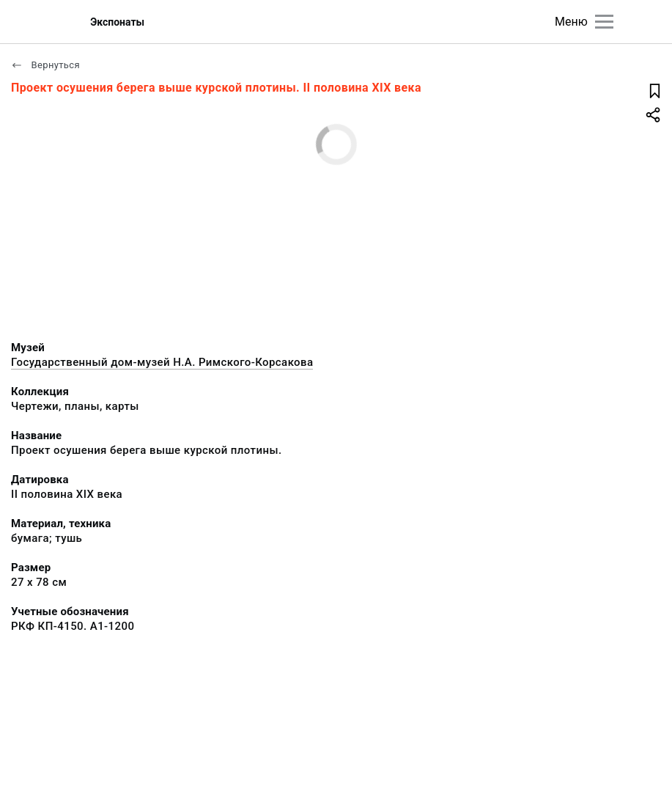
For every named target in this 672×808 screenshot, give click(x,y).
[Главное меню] (604, 22)
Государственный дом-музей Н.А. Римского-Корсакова (162, 362)
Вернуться (45, 65)
